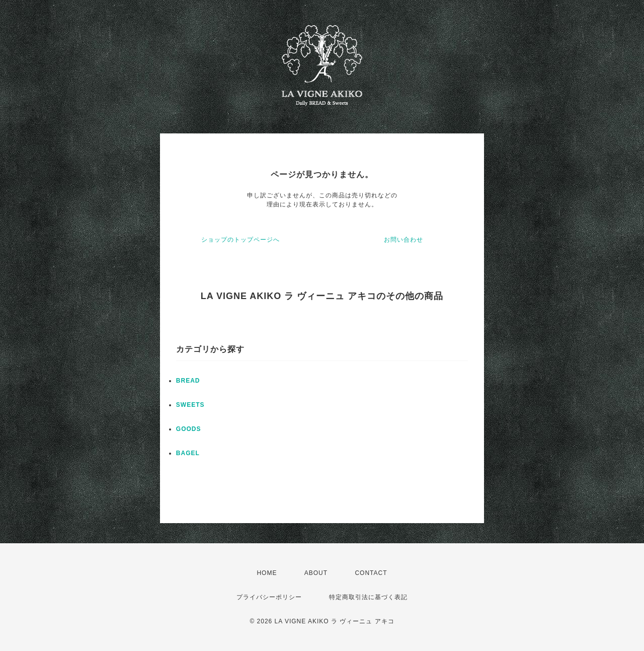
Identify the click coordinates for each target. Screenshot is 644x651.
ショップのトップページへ (240, 240)
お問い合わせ (404, 240)
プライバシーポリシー (269, 597)
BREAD (188, 381)
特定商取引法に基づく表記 (368, 597)
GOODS (189, 429)
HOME (267, 573)
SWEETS (190, 405)
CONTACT (371, 573)
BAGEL (188, 453)
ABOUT (316, 573)
